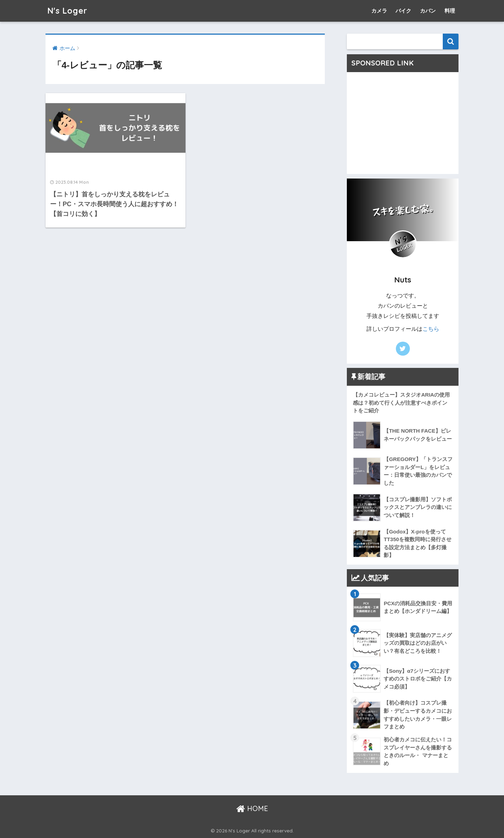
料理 (450, 11)
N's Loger (67, 11)
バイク (403, 11)
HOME (252, 808)
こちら (431, 329)
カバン (428, 11)
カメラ (379, 11)
